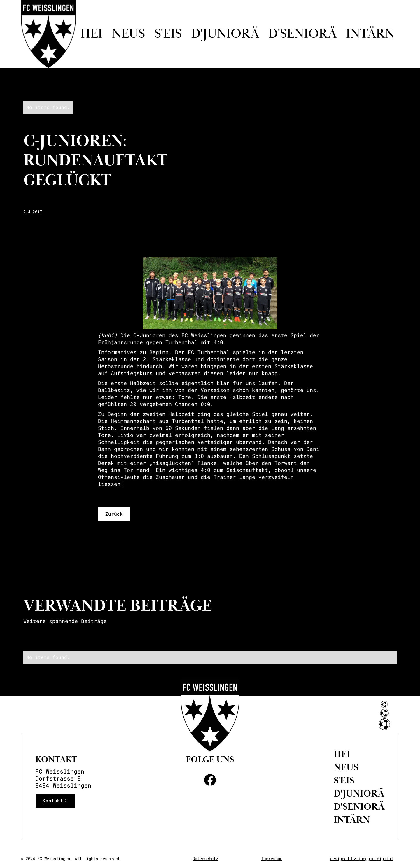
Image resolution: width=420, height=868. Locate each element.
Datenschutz (205, 859)
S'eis (168, 34)
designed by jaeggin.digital (362, 859)
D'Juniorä (359, 794)
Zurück (114, 514)
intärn (370, 34)
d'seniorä (302, 34)
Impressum (272, 859)
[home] (48, 34)
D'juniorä (225, 34)
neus (346, 767)
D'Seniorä (359, 807)
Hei (91, 34)
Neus (128, 34)
